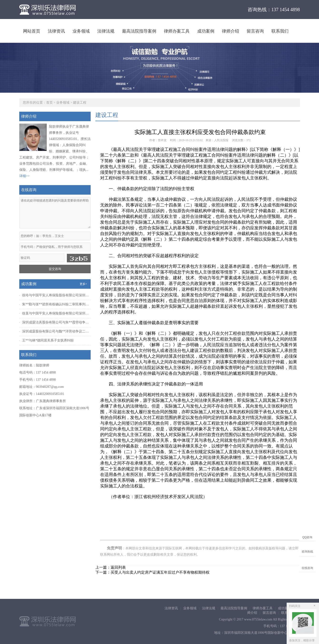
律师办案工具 (177, 31)
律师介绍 (231, 31)
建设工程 (80, 103)
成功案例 (206, 31)
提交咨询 (55, 269)
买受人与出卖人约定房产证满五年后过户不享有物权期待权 (160, 572)
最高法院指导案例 (139, 31)
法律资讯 (56, 31)
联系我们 (280, 31)
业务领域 (81, 31)
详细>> (25, 176)
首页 (49, 103)
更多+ (83, 284)
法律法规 (106, 31)
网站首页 (32, 31)
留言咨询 (255, 31)
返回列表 (118, 567)
